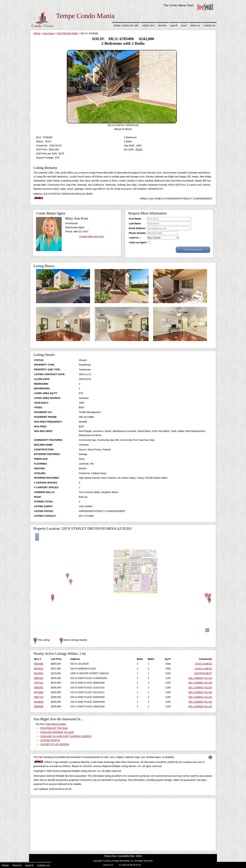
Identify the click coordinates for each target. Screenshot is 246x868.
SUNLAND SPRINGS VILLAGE (57, 732)
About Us (195, 25)
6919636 (39, 702)
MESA (37, 33)
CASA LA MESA (203, 664)
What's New (148, 25)
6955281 (39, 688)
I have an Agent (138, 242)
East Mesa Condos (56, 724)
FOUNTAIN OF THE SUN (54, 728)
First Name (135, 219)
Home (5, 865)
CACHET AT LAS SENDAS (55, 744)
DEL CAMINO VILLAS (200, 678)
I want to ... (135, 238)
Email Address (137, 228)
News (184, 25)
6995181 (39, 678)
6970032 (39, 669)
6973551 (39, 673)
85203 (139, 149)
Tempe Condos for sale (126, 25)
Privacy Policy (110, 856)
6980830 (39, 706)
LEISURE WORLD (50, 740)
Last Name (135, 223)
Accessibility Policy (126, 856)
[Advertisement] (123, 824)
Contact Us (209, 25)
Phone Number (137, 233)
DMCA (139, 856)
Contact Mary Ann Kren (91, 236)
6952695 (39, 664)
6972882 (39, 692)
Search (174, 25)
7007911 (39, 683)
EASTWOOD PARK (67, 33)
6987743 (39, 697)
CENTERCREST (203, 673)
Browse (162, 25)
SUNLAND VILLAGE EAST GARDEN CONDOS (66, 736)
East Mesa (49, 33)
